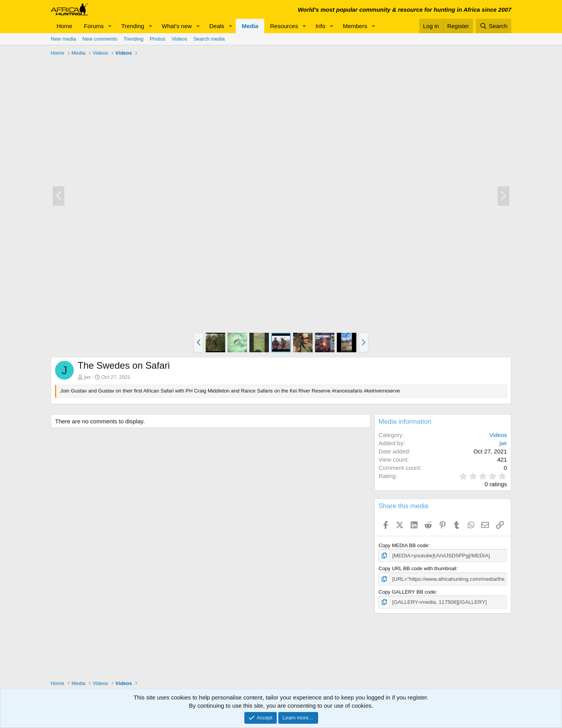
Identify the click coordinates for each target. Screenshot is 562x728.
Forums (94, 26)
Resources (284, 26)
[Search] (494, 26)
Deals (217, 26)
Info (321, 26)
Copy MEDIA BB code (403, 545)
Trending (133, 26)
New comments (100, 39)
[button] (110, 26)
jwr (88, 377)
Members (355, 26)
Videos (180, 39)
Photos (157, 39)
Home (64, 26)
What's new (177, 26)
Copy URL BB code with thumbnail (417, 568)
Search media (209, 39)
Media (250, 26)
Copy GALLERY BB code (407, 591)
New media (63, 39)
